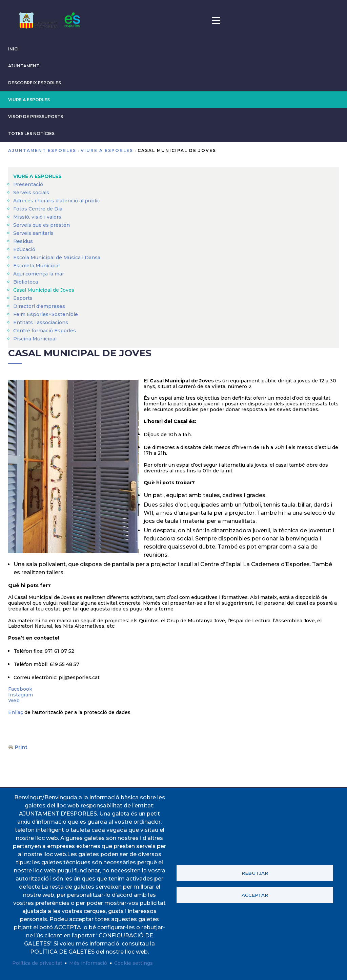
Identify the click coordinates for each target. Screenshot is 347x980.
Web (14, 700)
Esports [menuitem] (23, 298)
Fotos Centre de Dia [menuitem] (38, 209)
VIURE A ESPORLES (29, 100)
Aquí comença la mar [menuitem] (39, 274)
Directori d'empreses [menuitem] (39, 306)
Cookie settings (134, 963)
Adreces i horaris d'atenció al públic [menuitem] (57, 201)
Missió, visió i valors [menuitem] (37, 217)
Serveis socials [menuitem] (31, 193)
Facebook (20, 689)
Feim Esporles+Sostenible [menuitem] (46, 314)
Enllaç (16, 712)
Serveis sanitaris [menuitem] (33, 233)
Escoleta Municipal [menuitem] (36, 266)
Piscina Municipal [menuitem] (35, 339)
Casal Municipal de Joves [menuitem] (44, 290)
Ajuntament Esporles (42, 150)
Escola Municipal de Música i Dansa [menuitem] (57, 258)
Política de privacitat (37, 963)
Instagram (21, 695)
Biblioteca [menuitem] (26, 282)
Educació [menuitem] (24, 249)
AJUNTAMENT (24, 66)
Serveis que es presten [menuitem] (42, 225)
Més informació (88, 963)
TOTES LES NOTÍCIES (31, 133)
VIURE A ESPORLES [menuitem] (37, 176)
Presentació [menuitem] (28, 184)
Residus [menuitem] (23, 241)
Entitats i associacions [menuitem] (41, 322)
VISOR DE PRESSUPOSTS (36, 117)
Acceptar (255, 895)
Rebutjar (255, 873)
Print (21, 747)
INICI (13, 49)
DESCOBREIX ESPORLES (35, 83)
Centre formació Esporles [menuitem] (45, 331)
